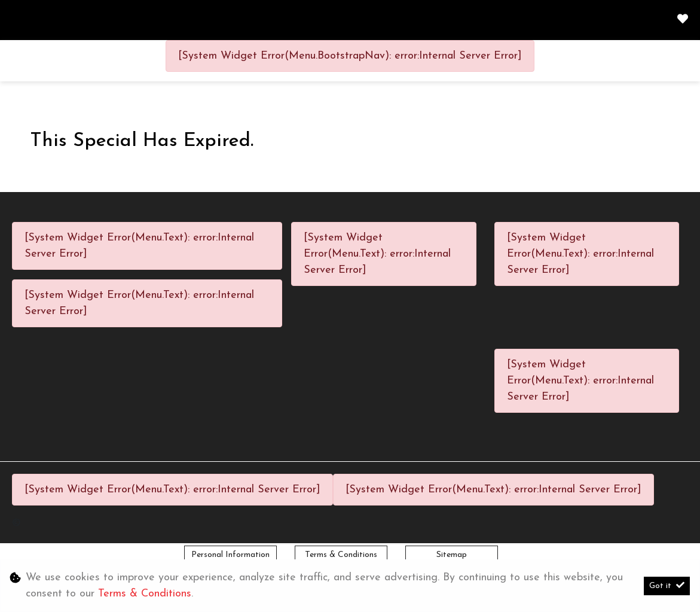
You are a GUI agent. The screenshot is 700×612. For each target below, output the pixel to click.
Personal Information (230, 555)
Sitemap (452, 555)
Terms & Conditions (341, 555)
